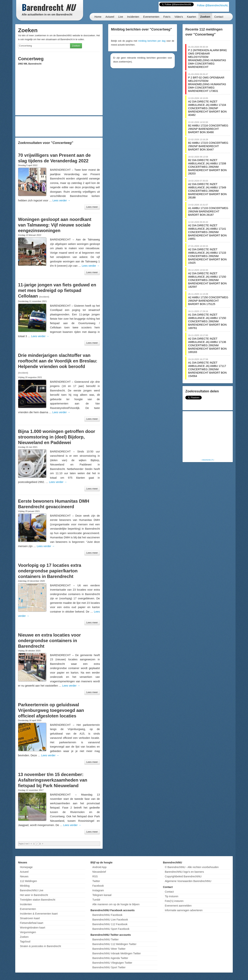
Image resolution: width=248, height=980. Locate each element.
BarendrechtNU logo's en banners (184, 872)
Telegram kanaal (102, 895)
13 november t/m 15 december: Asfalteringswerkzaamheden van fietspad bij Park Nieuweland (53, 780)
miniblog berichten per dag (152, 41)
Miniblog (25, 886)
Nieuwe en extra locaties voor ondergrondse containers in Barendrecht (49, 641)
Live (121, 17)
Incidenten (133, 17)
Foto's (167, 17)
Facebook (98, 886)
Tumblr (96, 900)
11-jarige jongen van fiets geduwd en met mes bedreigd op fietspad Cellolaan (57, 290)
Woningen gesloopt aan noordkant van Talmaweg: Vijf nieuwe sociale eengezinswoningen (55, 225)
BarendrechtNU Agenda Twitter (110, 958)
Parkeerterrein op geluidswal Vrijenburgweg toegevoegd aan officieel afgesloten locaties (51, 710)
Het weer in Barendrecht (34, 895)
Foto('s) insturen (174, 901)
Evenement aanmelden (178, 906)
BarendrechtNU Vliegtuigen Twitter (112, 963)
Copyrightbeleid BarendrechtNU (183, 876)
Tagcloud (25, 942)
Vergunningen (28, 932)
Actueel (110, 17)
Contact (219, 17)
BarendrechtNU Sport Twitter (109, 967)
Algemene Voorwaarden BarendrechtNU (188, 881)
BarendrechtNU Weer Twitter (109, 949)
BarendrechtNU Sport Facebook (111, 929)
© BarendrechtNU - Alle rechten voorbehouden (192, 867)
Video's (179, 17)
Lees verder (61, 200)
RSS (95, 876)
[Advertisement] (59, 126)
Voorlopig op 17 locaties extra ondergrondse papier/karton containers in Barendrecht (50, 571)
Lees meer (92, 207)
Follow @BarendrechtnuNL (213, 5)
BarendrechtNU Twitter (106, 939)
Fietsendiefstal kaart (32, 923)
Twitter (96, 881)
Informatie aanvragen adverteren (184, 910)
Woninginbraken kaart (33, 928)
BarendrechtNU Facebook (107, 915)
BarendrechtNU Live (32, 890)
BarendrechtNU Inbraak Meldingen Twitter (117, 953)
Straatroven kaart (30, 918)
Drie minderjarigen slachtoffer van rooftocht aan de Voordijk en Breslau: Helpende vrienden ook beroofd (58, 361)
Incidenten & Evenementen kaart (39, 914)
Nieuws (24, 876)
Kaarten (192, 17)
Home (98, 17)
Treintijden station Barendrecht (38, 900)
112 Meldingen (28, 881)
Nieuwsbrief (99, 872)
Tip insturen (171, 896)
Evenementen (151, 17)
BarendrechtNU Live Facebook (110, 920)
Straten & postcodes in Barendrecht (40, 946)
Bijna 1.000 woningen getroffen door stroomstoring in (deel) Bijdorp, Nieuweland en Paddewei (57, 437)
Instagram (98, 890)
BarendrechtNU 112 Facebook (110, 924)
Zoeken (205, 17)
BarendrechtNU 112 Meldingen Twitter (114, 944)
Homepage (26, 867)
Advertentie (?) (208, 460)
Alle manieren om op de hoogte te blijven (116, 904)
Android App (99, 867)
